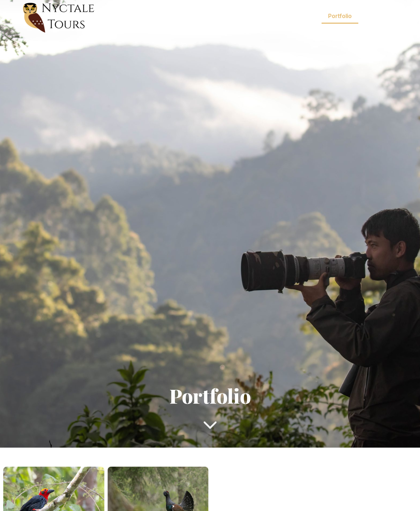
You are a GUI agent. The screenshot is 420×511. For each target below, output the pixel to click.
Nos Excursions (290, 16)
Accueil (186, 16)
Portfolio (340, 16)
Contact (379, 31)
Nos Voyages (231, 16)
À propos (378, 16)
